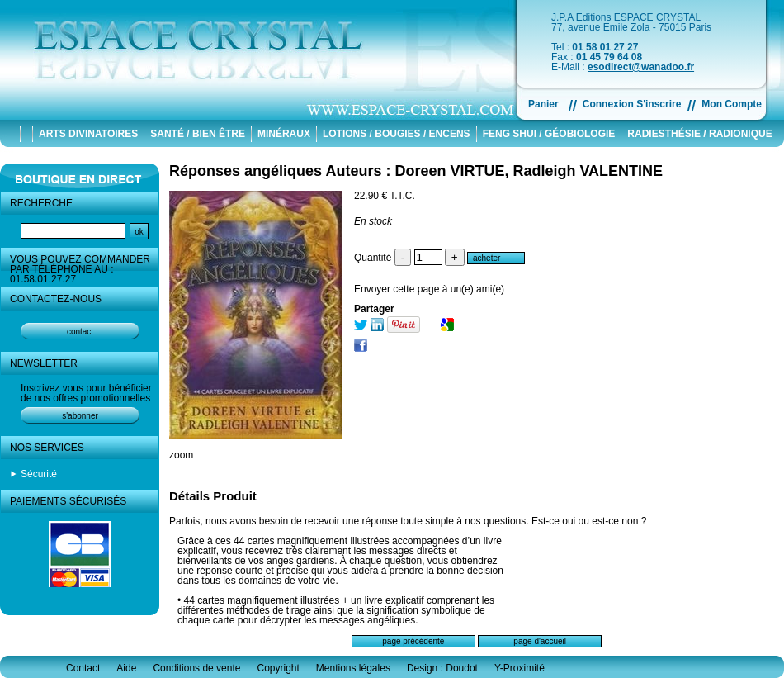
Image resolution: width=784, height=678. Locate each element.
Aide (126, 668)
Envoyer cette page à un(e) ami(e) (429, 289)
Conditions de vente (196, 668)
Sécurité (39, 474)
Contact (83, 668)
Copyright (278, 668)
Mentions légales (353, 668)
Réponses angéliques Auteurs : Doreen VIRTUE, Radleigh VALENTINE (416, 171)
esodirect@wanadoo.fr (641, 67)
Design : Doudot (442, 668)
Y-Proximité (520, 668)
